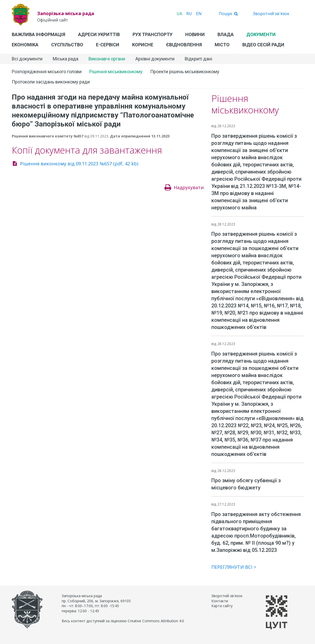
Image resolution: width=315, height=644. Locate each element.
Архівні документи (155, 59)
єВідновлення (184, 45)
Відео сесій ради (263, 45)
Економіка (25, 45)
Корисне (143, 45)
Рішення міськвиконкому (116, 72)
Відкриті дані (198, 59)
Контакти (220, 601)
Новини (195, 34)
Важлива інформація (39, 34)
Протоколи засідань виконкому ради (51, 82)
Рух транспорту (153, 34)
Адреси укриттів (99, 34)
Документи (261, 34)
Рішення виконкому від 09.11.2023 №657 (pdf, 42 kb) (79, 164)
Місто (222, 45)
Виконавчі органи (107, 59)
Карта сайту (222, 606)
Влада (226, 34)
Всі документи (27, 59)
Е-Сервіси (108, 45)
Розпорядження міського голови (47, 72)
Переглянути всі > (234, 567)
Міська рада (66, 59)
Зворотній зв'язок (271, 14)
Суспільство (67, 45)
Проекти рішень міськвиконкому (185, 72)
